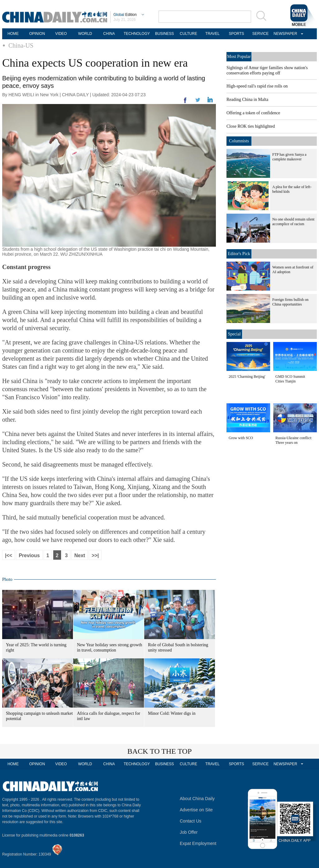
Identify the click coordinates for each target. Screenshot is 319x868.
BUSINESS (165, 34)
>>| (95, 555)
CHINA (109, 34)
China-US (21, 45)
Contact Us (190, 821)
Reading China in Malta (247, 100)
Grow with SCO (241, 438)
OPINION (37, 34)
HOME (13, 34)
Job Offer (189, 832)
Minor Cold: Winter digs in (172, 713)
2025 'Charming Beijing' (247, 377)
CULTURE (188, 34)
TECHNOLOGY (137, 34)
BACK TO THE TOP (160, 751)
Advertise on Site (196, 810)
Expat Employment (198, 843)
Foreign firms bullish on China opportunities (290, 302)
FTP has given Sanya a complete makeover (289, 157)
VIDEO (61, 34)
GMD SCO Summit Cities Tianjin (290, 379)
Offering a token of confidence (253, 113)
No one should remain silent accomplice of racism (293, 222)
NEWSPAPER (284, 34)
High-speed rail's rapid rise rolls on (257, 86)
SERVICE (260, 34)
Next (80, 555)
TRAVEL (212, 34)
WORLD (85, 34)
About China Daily (197, 799)
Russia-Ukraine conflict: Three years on (294, 440)
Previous (29, 555)
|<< (9, 555)
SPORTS (236, 34)
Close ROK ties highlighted (251, 126)
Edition (125, 15)
